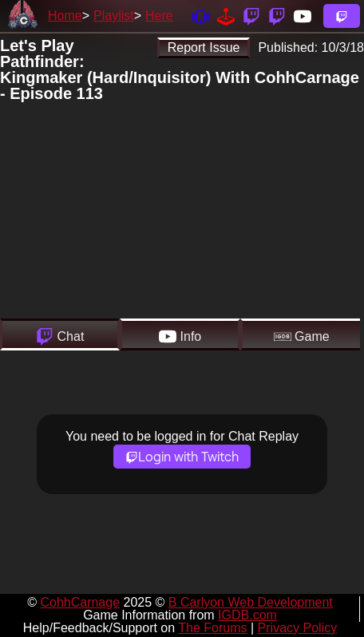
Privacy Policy (298, 628)
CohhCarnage (80, 602)
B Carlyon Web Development (251, 602)
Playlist (114, 16)
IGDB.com (247, 615)
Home (65, 16)
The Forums (212, 628)
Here (159, 16)
